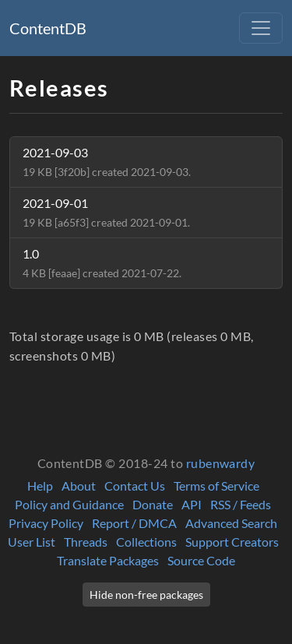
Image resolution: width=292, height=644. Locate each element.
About (79, 486)
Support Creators (232, 542)
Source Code (201, 560)
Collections (146, 542)
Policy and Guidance (69, 504)
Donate (153, 504)
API (192, 504)
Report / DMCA (134, 523)
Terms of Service (216, 486)
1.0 (102, 263)
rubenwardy (221, 463)
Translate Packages (108, 560)
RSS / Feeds (241, 504)
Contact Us (135, 486)
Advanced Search (231, 523)
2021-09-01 (106, 212)
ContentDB (48, 28)
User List (32, 542)
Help (40, 486)
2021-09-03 (107, 162)
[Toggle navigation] (261, 28)
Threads (86, 542)
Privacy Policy (46, 523)
